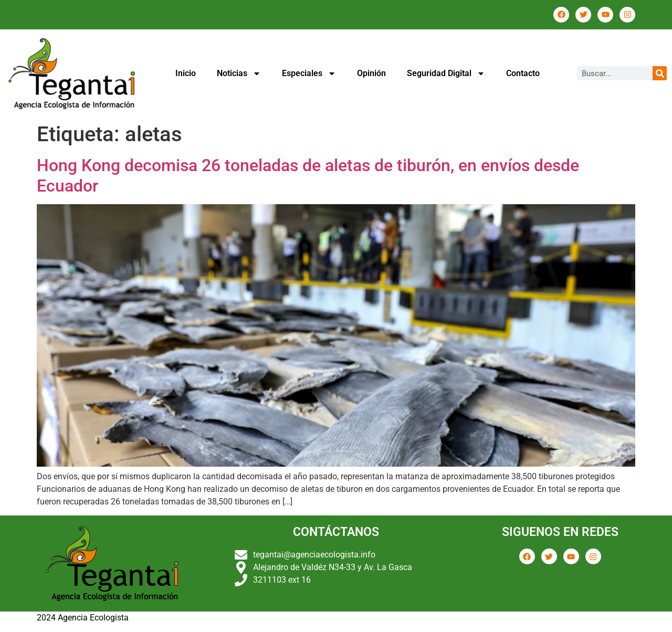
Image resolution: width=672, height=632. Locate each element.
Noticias (239, 73)
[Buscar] (660, 73)
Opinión (371, 73)
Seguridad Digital (446, 73)
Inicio (186, 73)
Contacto (523, 73)
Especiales (309, 73)
